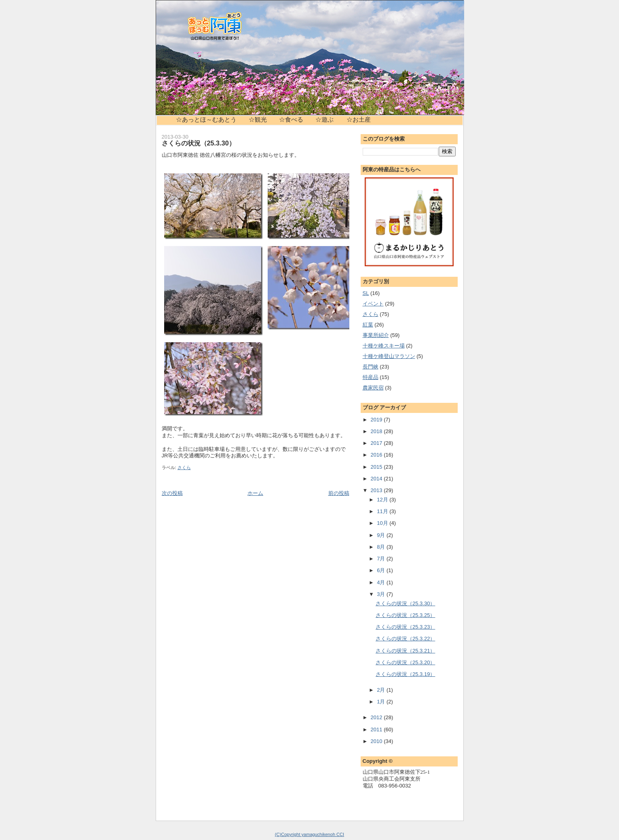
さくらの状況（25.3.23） (405, 627)
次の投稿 (172, 493)
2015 (377, 467)
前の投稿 (339, 493)
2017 (377, 443)
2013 (377, 490)
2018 (377, 431)
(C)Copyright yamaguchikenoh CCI (309, 834)
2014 (377, 479)
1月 (382, 702)
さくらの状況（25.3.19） (405, 674)
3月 (382, 594)
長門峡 (371, 367)
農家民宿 (373, 388)
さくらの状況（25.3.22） (405, 639)
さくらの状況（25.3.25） (405, 615)
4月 (382, 582)
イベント (373, 304)
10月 (383, 523)
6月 (382, 570)
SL (366, 293)
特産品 (371, 377)
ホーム (255, 493)
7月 (382, 559)
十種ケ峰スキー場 (384, 346)
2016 (377, 455)
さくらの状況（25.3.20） (405, 662)
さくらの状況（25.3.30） (199, 143)
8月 (382, 547)
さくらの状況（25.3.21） (405, 651)
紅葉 (368, 325)
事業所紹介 (376, 335)
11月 (383, 511)
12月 (383, 500)
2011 (377, 729)
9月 (382, 535)
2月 (382, 690)
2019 (377, 420)
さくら (184, 467)
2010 (377, 741)
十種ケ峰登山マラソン (389, 356)
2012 (377, 717)
